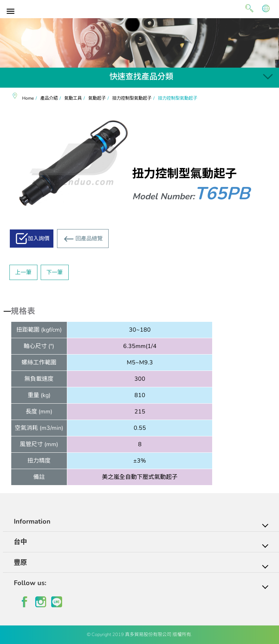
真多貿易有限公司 (139, 8)
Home (28, 98)
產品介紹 (49, 98)
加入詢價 (39, 239)
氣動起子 (97, 98)
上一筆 (23, 272)
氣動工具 (73, 98)
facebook (25, 602)
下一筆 (55, 272)
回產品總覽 (89, 239)
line (57, 602)
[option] (139, 43)
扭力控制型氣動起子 (132, 98)
